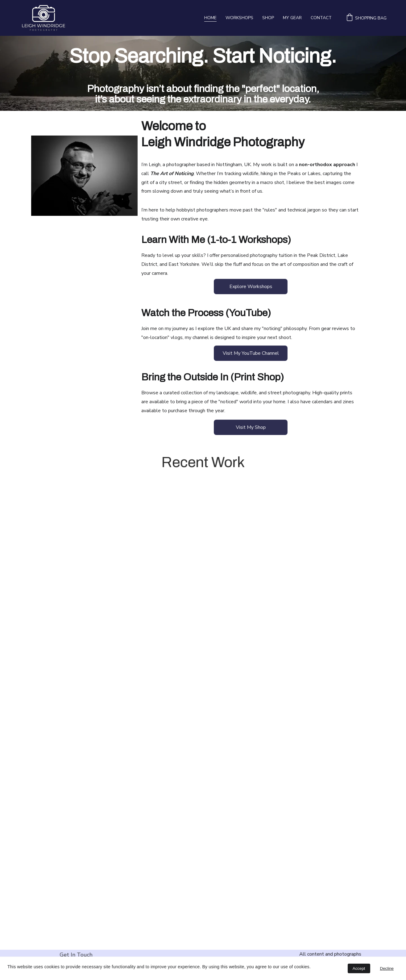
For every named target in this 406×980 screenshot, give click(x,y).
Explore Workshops (251, 287)
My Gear (292, 18)
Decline (387, 968)
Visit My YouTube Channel (251, 353)
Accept (359, 968)
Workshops (239, 18)
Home (210, 18)
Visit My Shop (251, 427)
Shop (268, 18)
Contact (321, 18)
